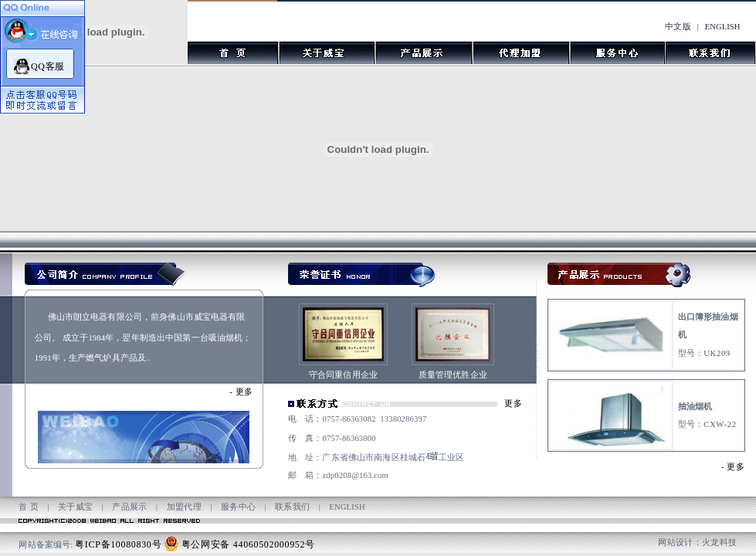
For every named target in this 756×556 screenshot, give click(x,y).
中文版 (678, 27)
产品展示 (130, 507)
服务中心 (239, 507)
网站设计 (676, 542)
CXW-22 (720, 424)
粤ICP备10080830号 (118, 544)
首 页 (29, 507)
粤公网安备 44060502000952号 (248, 544)
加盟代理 (185, 507)
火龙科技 (720, 542)
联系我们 (293, 507)
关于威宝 (76, 507)
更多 (244, 392)
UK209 (717, 353)
